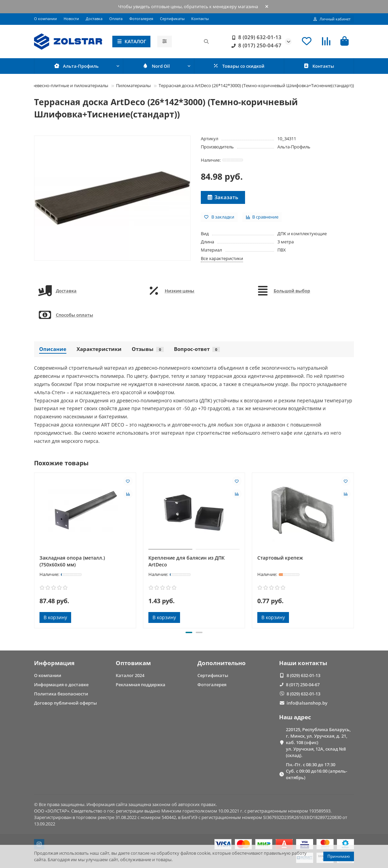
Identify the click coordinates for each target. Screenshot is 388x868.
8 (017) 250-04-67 (255, 46)
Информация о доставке (61, 685)
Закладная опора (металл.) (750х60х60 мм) (72, 561)
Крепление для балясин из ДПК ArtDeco (187, 561)
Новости (71, 19)
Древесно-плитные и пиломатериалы (69, 85)
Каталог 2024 (130, 675)
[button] (189, 633)
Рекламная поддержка (141, 685)
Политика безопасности (61, 694)
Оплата (116, 19)
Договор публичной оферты (66, 703)
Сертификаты (172, 19)
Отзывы (148, 349)
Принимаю (339, 856)
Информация (54, 663)
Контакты (200, 19)
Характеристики (99, 349)
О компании (45, 19)
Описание (53, 349)
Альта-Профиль (294, 147)
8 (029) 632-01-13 (255, 37)
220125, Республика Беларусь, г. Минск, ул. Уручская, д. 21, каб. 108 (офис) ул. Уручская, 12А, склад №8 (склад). (318, 742)
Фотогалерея (141, 19)
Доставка (94, 19)
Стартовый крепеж (280, 558)
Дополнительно (222, 663)
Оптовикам (133, 663)
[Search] (193, 42)
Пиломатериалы (133, 85)
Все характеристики (222, 258)
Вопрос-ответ (197, 349)
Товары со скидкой (239, 66)
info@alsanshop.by (307, 703)
